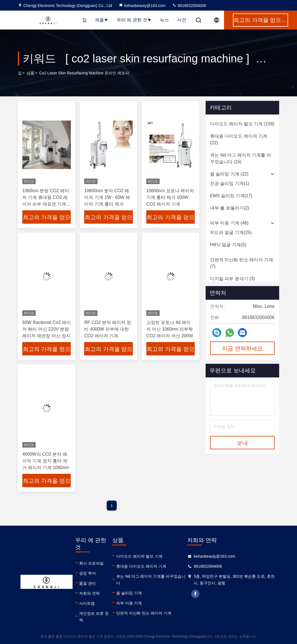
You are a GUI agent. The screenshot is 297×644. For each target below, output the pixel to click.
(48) (229, 223)
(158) (242, 124)
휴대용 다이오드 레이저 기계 (141, 566)
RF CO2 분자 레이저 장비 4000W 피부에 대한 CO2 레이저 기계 (108, 329)
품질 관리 (87, 583)
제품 (102, 20)
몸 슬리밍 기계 (129, 593)
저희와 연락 (89, 593)
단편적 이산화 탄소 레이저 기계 (144, 613)
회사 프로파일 (91, 563)
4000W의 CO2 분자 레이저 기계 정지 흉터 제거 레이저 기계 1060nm (46, 461)
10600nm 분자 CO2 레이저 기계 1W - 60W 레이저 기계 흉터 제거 (107, 197)
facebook (195, 594)
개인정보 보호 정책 (94, 617)
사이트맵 (87, 603)
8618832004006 (189, 6)
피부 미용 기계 (129, 603)
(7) (242, 263)
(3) (233, 279)
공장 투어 (87, 573)
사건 (182, 20)
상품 (30, 73)
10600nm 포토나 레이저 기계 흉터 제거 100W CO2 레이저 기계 (170, 197)
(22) (239, 139)
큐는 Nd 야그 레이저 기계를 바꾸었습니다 (151, 580)
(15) (241, 158)
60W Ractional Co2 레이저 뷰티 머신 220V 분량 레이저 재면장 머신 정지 (47, 329)
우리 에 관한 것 (134, 20)
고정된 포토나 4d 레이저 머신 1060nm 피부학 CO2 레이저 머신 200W (170, 329)
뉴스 (164, 20)
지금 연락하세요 (242, 348)
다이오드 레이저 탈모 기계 (139, 556)
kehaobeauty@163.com (142, 6)
